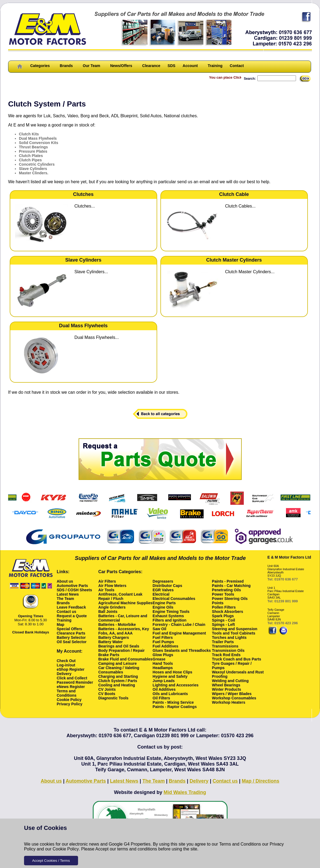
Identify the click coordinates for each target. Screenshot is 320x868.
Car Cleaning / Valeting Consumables (119, 670)
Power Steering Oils (230, 599)
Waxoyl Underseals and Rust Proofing (238, 674)
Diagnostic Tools (113, 698)
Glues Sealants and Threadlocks (182, 650)
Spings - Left (223, 625)
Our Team (92, 66)
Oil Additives (164, 689)
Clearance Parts (71, 633)
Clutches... (85, 206)
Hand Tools (163, 663)
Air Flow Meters (112, 586)
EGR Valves (163, 590)
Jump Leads (164, 681)
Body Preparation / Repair (122, 650)
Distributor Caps (167, 586)
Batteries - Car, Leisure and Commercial (123, 618)
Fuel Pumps (163, 642)
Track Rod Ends (226, 655)
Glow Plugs (163, 655)
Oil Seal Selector (72, 642)
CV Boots (107, 694)
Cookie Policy (66, 849)
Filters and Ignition (169, 620)
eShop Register (71, 669)
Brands (66, 66)
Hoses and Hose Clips (172, 672)
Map (60, 625)
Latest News (68, 594)
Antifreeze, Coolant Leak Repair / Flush (120, 596)
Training (215, 66)
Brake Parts (109, 655)
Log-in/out (66, 665)
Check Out (66, 661)
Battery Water (111, 642)
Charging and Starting (118, 676)
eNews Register (71, 687)
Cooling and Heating (117, 685)
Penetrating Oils (226, 590)
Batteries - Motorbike (117, 625)
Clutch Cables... (240, 206)
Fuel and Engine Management (179, 633)
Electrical (161, 594)
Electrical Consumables (174, 599)
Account (190, 66)
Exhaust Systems (168, 616)
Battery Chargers (114, 637)
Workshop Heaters (229, 702)
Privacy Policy (70, 704)
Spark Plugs (223, 616)
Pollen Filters (224, 607)
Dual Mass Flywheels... (97, 337)
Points (218, 603)
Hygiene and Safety (170, 676)
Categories (40, 66)
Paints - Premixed (228, 581)
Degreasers (163, 581)
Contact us (66, 612)
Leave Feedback (71, 607)
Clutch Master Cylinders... (250, 272)
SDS (172, 66)
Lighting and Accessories (176, 685)
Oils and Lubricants (170, 694)
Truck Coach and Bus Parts (237, 659)
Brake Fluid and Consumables (125, 659)
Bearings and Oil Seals (119, 646)
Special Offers (69, 629)
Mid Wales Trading (185, 792)
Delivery (64, 674)
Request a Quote (72, 616)
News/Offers (121, 66)
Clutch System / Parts (118, 681)
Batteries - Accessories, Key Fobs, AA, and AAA (124, 631)
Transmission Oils (228, 650)
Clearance (151, 66)
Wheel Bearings (226, 685)
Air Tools (106, 590)
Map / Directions (260, 781)
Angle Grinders (112, 607)
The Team (65, 599)
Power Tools (223, 594)
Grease (159, 659)
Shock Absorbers (228, 612)
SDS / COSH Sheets (74, 590)
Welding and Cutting (230, 681)
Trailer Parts (223, 642)
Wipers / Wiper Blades (232, 694)
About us (65, 581)
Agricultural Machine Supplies (125, 603)
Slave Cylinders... (91, 272)
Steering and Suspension (235, 629)
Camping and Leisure (117, 663)
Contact (237, 66)
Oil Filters (161, 698)
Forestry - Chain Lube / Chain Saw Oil (179, 627)
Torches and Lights (229, 637)
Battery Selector (71, 637)
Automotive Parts (72, 586)
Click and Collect (72, 678)
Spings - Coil (224, 620)
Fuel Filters (163, 637)
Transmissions (225, 646)
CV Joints (107, 689)
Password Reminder (75, 682)
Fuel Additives (165, 646)
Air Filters (107, 581)
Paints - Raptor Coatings (175, 707)
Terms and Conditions (240, 844)
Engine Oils (163, 607)
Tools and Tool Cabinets (234, 633)
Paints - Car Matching (231, 586)
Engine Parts (164, 603)
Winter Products (227, 689)
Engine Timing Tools (171, 612)
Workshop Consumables (234, 698)
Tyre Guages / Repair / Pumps (232, 666)
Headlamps (163, 668)
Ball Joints (108, 612)
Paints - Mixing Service (173, 702)
